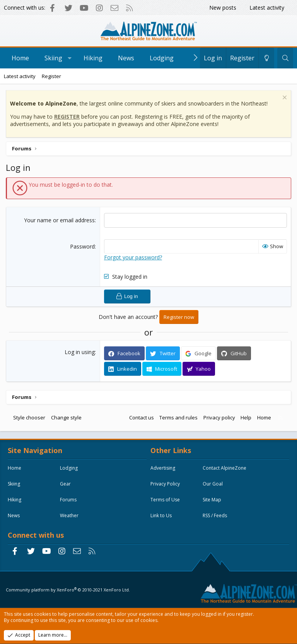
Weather (69, 515)
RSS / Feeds (215, 515)
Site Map (212, 500)
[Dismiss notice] (284, 98)
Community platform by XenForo (68, 590)
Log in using (80, 352)
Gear (65, 484)
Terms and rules (178, 417)
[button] (70, 58)
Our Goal (213, 484)
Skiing (53, 58)
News (126, 58)
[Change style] (266, 58)
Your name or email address (59, 220)
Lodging (162, 58)
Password (82, 246)
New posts (223, 8)
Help (246, 417)
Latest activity (267, 8)
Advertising (163, 468)
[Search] (285, 58)
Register (51, 76)
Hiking (93, 58)
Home (20, 58)
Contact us (142, 417)
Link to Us (161, 515)
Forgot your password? (133, 257)
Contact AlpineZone (224, 468)
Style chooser (29, 417)
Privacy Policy (165, 484)
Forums (68, 500)
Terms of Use (165, 500)
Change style (66, 417)
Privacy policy (219, 417)
